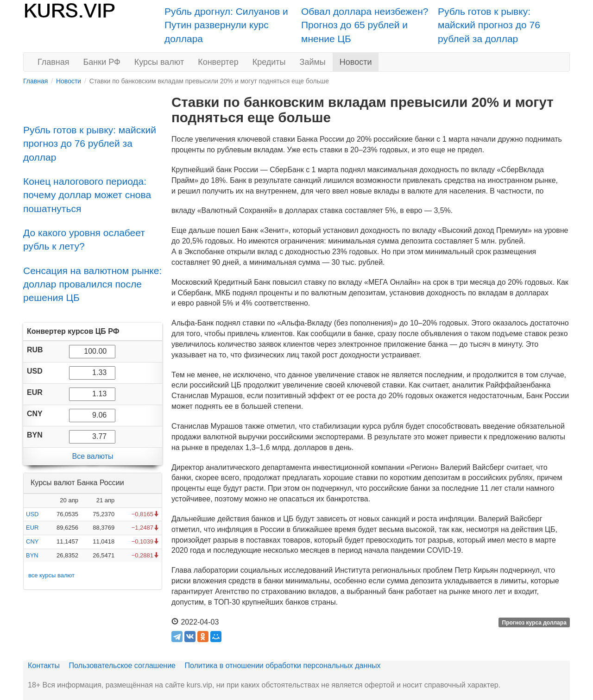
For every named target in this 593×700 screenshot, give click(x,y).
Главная (54, 62)
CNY (32, 541)
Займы (313, 62)
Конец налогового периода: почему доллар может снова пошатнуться (87, 195)
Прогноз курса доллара (534, 623)
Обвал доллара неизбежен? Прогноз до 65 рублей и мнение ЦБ (365, 25)
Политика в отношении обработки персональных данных (282, 666)
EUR (32, 528)
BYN (32, 555)
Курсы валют (159, 62)
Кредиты (269, 62)
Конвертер (218, 62)
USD (32, 514)
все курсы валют (51, 575)
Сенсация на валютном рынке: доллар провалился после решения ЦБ (92, 284)
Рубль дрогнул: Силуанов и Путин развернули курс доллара (226, 25)
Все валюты (92, 456)
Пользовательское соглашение (122, 666)
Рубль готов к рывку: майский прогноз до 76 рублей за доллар (489, 25)
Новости (356, 62)
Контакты (44, 666)
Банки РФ (102, 62)
